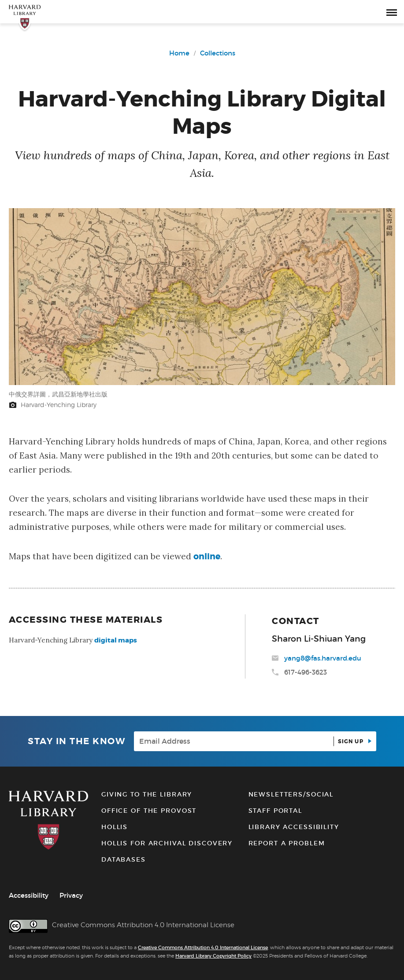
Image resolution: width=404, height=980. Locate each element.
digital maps (116, 640)
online (207, 556)
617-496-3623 (306, 672)
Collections (218, 53)
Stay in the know (76, 741)
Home (179, 53)
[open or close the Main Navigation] (392, 12)
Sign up (352, 741)
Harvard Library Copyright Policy (213, 956)
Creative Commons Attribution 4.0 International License (203, 947)
